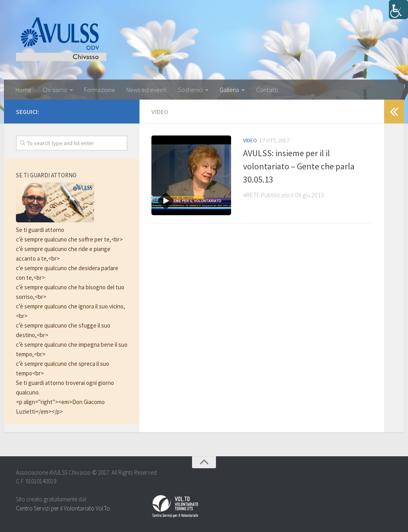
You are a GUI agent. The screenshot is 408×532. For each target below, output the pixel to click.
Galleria (229, 90)
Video (250, 140)
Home (24, 90)
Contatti (267, 90)
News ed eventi (146, 90)
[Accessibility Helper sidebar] (398, 10)
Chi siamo (55, 90)
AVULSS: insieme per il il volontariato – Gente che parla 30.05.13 (299, 166)
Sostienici (190, 90)
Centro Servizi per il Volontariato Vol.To (63, 508)
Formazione (100, 90)
